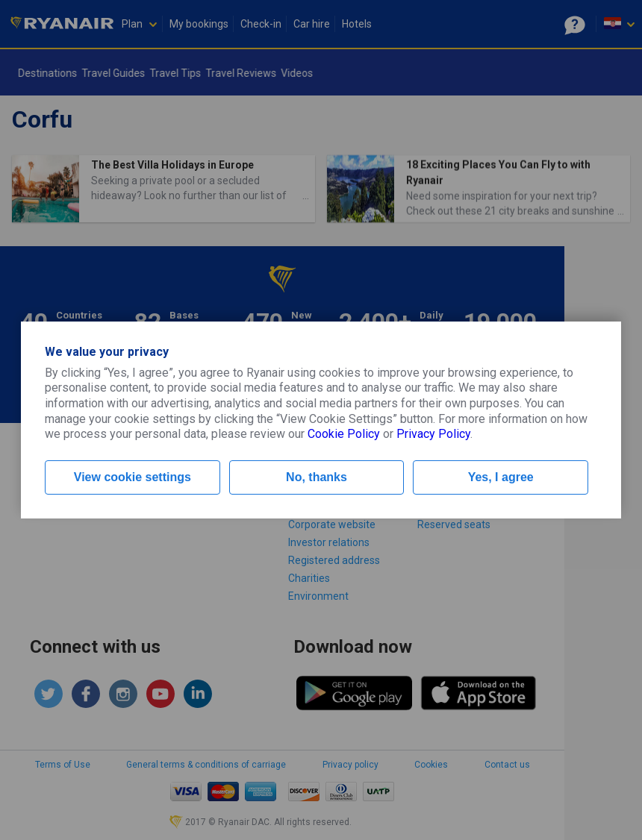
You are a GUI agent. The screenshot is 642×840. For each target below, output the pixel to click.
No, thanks (317, 477)
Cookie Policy (344, 434)
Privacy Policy (433, 434)
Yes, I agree (501, 477)
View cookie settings (133, 477)
